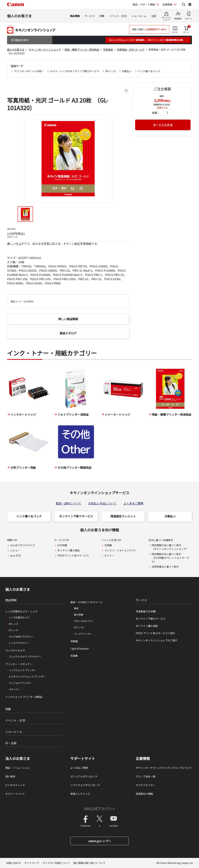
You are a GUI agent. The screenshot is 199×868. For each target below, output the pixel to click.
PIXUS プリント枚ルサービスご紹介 (155, 633)
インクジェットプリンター (23, 670)
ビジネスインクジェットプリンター (27, 677)
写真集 (74, 656)
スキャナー (15, 689)
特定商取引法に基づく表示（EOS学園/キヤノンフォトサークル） (170, 558)
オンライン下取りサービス (76, 516)
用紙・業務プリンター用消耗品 (82, 50)
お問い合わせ (13, 863)
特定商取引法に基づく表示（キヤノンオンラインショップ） (170, 547)
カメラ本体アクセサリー (21, 637)
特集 (102, 16)
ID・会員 (11, 743)
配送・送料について (68, 503)
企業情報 (143, 759)
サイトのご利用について (56, 863)
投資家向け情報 (144, 794)
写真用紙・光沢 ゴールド (131, 50)
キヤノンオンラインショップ (45, 50)
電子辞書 (79, 615)
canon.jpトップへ (100, 841)
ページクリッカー (83, 634)
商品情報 (75, 16)
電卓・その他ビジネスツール (86, 602)
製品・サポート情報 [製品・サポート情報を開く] (144, 4)
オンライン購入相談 (68, 550)
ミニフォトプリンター (20, 683)
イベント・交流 (118, 16)
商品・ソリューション (18, 768)
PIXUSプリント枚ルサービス (73, 555)
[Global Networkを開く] (190, 4)
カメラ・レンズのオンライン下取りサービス (75, 71)
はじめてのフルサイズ (23, 545)
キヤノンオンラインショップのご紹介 (157, 640)
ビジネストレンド (15, 785)
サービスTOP (62, 540)
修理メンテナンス (80, 794)
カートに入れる (163, 125)
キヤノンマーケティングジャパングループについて (164, 768)
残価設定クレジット (123, 516)
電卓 (76, 608)
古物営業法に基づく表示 (165, 567)
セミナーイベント (15, 794)
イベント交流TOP (111, 540)
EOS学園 (62, 545)
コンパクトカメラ (15, 650)
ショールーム (139, 16)
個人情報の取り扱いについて (89, 863)
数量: (155, 113)
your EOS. (16, 555)
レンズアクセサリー (19, 643)
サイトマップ (32, 863)
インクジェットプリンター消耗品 (24, 697)
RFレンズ (111, 71)
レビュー (15, 550)
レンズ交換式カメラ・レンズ (21, 611)
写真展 (108, 545)
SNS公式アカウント (100, 809)
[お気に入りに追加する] (126, 91)
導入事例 (10, 776)
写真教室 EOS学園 (146, 611)
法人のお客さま (18, 759)
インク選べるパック (149, 71)
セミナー (109, 555)
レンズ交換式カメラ (19, 617)
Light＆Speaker (80, 648)
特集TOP (12, 540)
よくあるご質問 (133, 503)
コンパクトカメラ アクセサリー (25, 657)
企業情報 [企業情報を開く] (167, 4)
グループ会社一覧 (145, 776)
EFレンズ (13, 630)
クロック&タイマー (84, 621)
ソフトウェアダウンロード (85, 785)
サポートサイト (83, 759)
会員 (154, 16)
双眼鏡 (74, 641)
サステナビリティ (145, 785)
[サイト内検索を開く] (183, 4)
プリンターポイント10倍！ (29, 71)
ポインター (80, 627)
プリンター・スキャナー (19, 664)
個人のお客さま (19, 16)
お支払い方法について (102, 503)
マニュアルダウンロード (84, 776)
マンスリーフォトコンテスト (120, 550)
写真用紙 (108, 50)
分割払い (127, 71)
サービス (90, 16)
